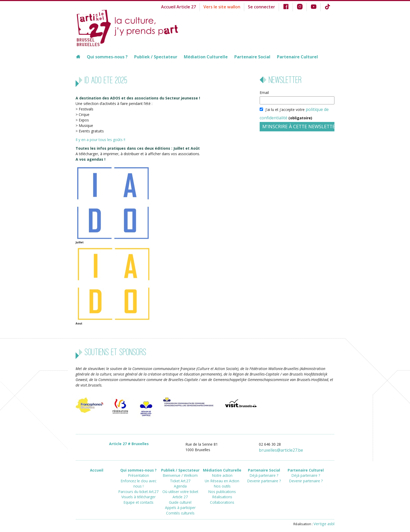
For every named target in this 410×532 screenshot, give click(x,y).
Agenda (180, 482)
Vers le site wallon (231, 6)
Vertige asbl (325, 521)
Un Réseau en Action (222, 477)
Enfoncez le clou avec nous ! (138, 477)
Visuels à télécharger (138, 486)
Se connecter (266, 6)
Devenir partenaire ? (264, 477)
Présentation (138, 472)
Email (264, 93)
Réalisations (222, 491)
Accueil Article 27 (191, 6)
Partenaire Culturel (297, 57)
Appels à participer (180, 500)
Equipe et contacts (138, 491)
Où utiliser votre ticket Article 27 (180, 489)
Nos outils (222, 482)
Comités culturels (180, 505)
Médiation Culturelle (206, 57)
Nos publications (222, 486)
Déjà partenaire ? (264, 472)
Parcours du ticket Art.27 (138, 482)
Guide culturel (180, 496)
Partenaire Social (252, 57)
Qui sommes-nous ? (107, 57)
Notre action (222, 472)
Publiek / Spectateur (156, 57)
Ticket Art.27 (180, 477)
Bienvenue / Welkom (180, 472)
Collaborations (222, 496)
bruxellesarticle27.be (284, 448)
